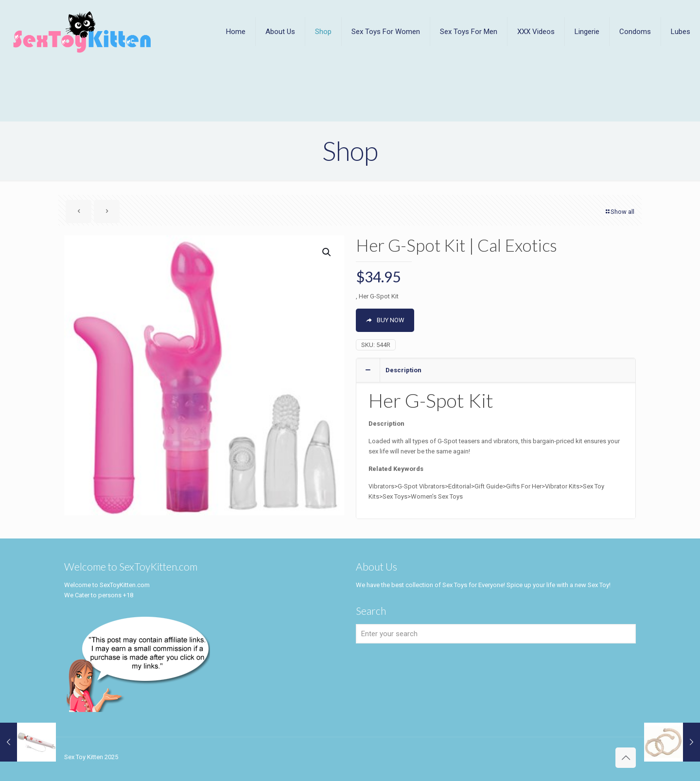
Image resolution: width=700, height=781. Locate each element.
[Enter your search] (496, 634)
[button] (327, 252)
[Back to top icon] (626, 758)
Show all (619, 212)
